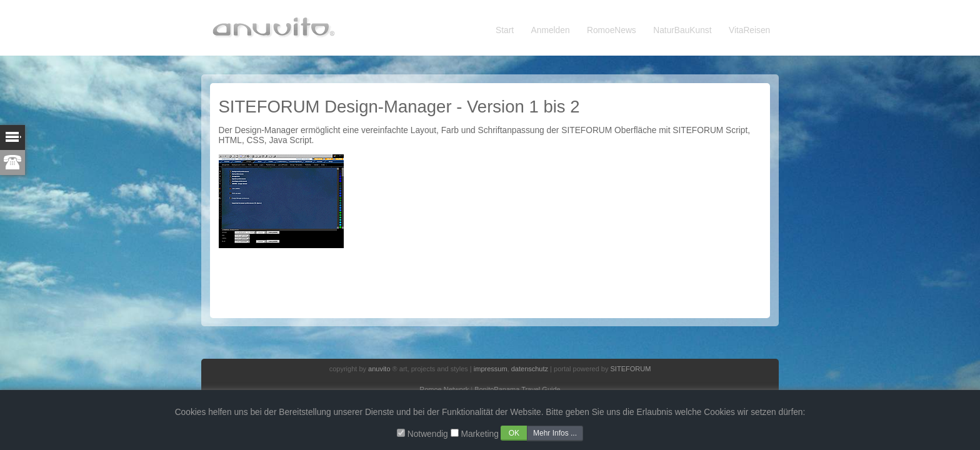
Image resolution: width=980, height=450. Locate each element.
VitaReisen (749, 30)
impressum (491, 369)
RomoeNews (612, 30)
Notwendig (428, 434)
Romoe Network (444, 389)
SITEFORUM (631, 369)
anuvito (379, 369)
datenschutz (530, 369)
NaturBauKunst (682, 30)
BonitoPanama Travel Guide (517, 389)
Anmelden (551, 30)
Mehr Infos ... (555, 433)
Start (505, 30)
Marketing (479, 434)
